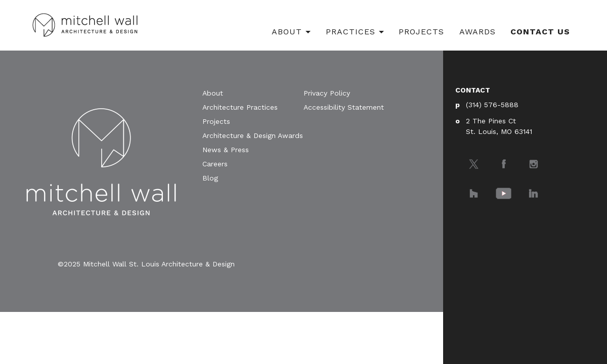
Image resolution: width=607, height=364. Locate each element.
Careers (215, 164)
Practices (351, 32)
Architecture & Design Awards (253, 135)
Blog (210, 178)
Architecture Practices (240, 107)
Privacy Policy (327, 93)
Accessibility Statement (344, 107)
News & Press (226, 150)
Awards (478, 32)
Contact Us (540, 32)
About (287, 32)
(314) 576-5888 (492, 105)
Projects (421, 32)
